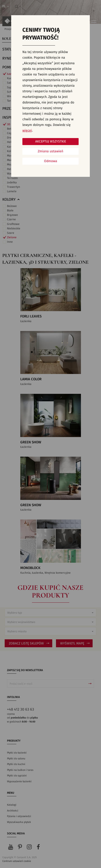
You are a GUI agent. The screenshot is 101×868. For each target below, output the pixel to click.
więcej (27, 131)
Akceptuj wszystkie (51, 142)
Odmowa (51, 161)
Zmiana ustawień (50, 151)
